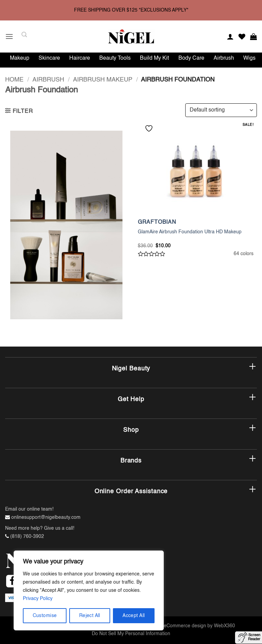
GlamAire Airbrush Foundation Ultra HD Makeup (190, 232)
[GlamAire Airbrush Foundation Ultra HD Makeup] (196, 170)
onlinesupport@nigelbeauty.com (46, 517)
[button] (9, 36)
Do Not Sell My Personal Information (131, 634)
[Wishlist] (242, 36)
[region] (89, 590)
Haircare (80, 58)
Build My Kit (154, 58)
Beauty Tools (115, 58)
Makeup (20, 58)
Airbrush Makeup (103, 80)
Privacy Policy (38, 599)
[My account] (230, 36)
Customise (45, 616)
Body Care (191, 58)
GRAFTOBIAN (157, 222)
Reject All (90, 616)
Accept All (134, 616)
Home (14, 80)
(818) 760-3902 (27, 537)
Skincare (49, 58)
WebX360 (224, 626)
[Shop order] (221, 110)
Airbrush (224, 58)
